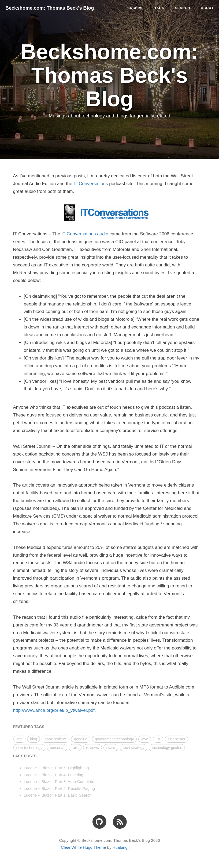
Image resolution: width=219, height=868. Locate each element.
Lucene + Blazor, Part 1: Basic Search (58, 795)
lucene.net (177, 739)
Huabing (120, 847)
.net (19, 739)
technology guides (167, 748)
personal (57, 748)
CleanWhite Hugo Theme (83, 847)
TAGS (159, 8)
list (158, 739)
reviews (92, 748)
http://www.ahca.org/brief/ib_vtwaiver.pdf (54, 710)
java (145, 739)
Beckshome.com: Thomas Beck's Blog (50, 8)
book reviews (55, 739)
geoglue (81, 739)
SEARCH (183, 8)
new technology (29, 748)
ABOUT (207, 8)
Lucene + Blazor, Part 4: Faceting (54, 775)
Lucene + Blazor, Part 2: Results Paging (60, 788)
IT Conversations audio (85, 234)
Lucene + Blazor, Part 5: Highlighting (56, 768)
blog (34, 739)
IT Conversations (91, 184)
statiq (111, 748)
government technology (114, 739)
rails (75, 748)
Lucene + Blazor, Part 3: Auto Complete (59, 781)
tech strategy (133, 748)
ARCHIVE (136, 8)
